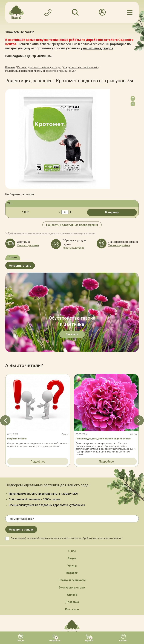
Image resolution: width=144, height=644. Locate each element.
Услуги (72, 486)
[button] (5, 341)
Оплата (72, 515)
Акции (72, 479)
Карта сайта (51, 611)
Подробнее (38, 382)
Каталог (72, 494)
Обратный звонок (72, 569)
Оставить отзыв (20, 266)
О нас (72, 472)
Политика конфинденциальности (81, 611)
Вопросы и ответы (17, 360)
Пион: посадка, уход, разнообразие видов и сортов (103, 360)
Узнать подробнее (74, 248)
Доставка (72, 523)
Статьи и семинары (72, 501)
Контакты (72, 530)
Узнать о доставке (28, 245)
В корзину (112, 212)
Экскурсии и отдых (72, 508)
